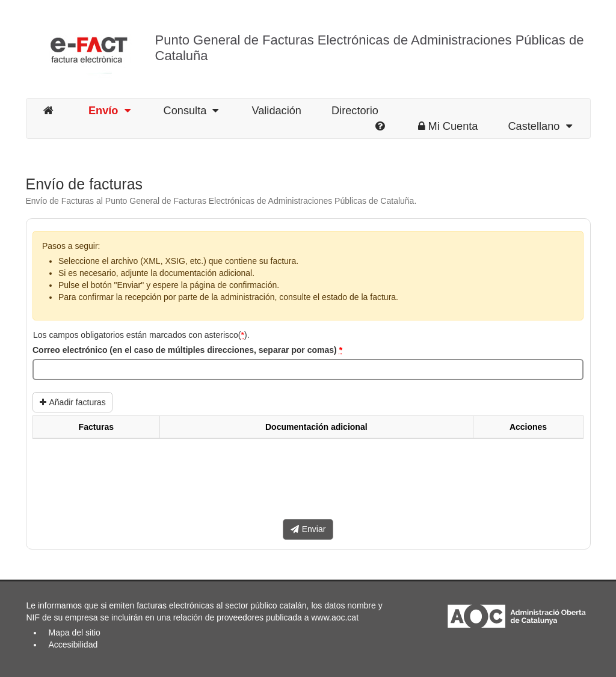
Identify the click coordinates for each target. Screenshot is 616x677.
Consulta (191, 111)
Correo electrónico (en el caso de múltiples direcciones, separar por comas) (187, 350)
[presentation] (124, 483)
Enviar (308, 529)
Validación (276, 111)
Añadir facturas (73, 402)
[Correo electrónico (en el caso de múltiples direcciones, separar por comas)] (308, 370)
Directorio (355, 111)
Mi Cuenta (448, 126)
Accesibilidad (73, 645)
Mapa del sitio (75, 633)
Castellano (540, 126)
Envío (109, 111)
